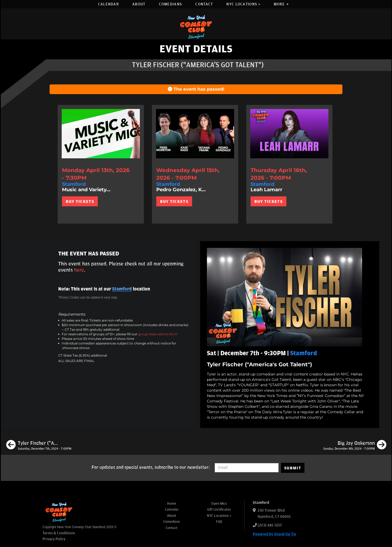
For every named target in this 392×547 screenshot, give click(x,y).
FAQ (219, 522)
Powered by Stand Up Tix (275, 534)
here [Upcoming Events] (79, 270)
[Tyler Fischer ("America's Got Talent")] (39, 446)
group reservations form (158, 334)
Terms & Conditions (59, 533)
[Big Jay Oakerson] (355, 446)
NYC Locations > (243, 4)
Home (172, 504)
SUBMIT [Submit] (293, 468)
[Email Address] (247, 468)
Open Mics (219, 504)
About (139, 4)
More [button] (281, 4)
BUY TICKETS (80, 201)
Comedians (171, 4)
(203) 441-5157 (270, 525)
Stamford (122, 289)
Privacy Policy (54, 539)
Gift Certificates (219, 510)
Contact (204, 4)
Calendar (108, 4)
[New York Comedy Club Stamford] (196, 27)
